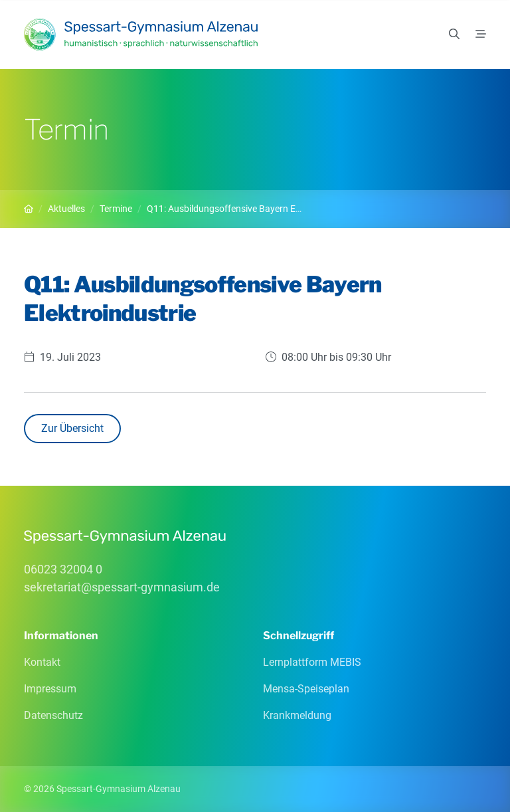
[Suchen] (454, 35)
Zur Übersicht (72, 428)
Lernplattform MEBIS (312, 662)
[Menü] (481, 35)
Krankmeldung (297, 715)
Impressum (50, 689)
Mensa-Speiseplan (306, 689)
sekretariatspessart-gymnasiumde (122, 587)
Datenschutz (53, 715)
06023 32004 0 (63, 569)
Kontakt (42, 662)
